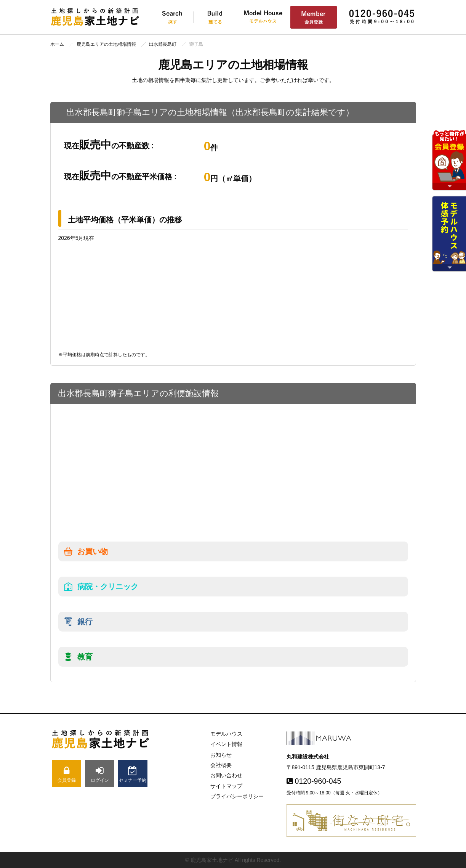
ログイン (100, 774)
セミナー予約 (133, 774)
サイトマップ (226, 786)
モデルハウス (226, 734)
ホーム (57, 44)
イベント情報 (226, 744)
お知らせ (221, 755)
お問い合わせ (226, 775)
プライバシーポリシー (237, 796)
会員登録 (67, 774)
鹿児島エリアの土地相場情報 (106, 44)
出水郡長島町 (163, 44)
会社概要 (221, 765)
